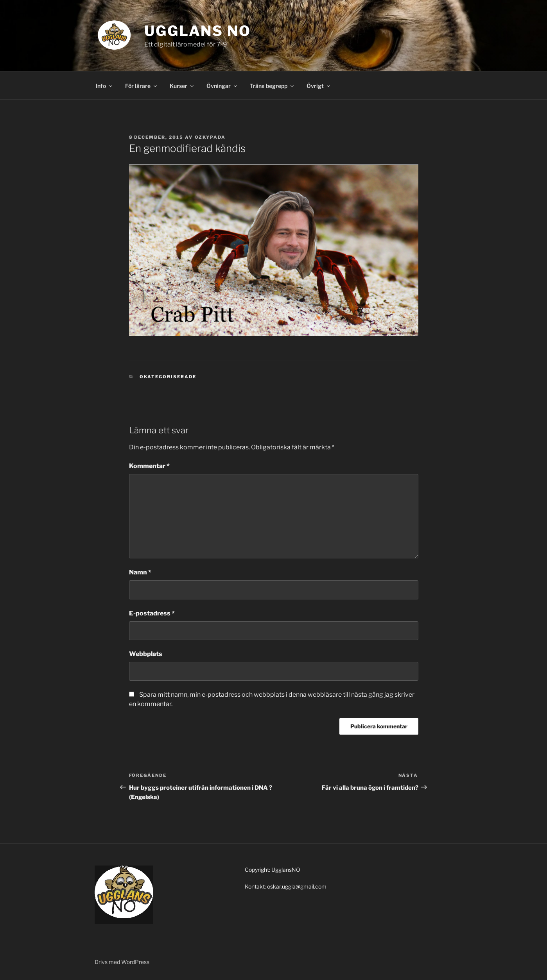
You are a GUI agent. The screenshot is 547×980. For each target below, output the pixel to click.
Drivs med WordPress (122, 962)
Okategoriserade (168, 377)
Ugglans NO (198, 31)
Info (105, 86)
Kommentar (149, 466)
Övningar (222, 86)
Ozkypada (210, 137)
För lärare (142, 86)
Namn (140, 572)
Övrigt (319, 86)
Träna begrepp (272, 86)
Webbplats (146, 654)
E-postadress (152, 613)
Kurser (182, 86)
